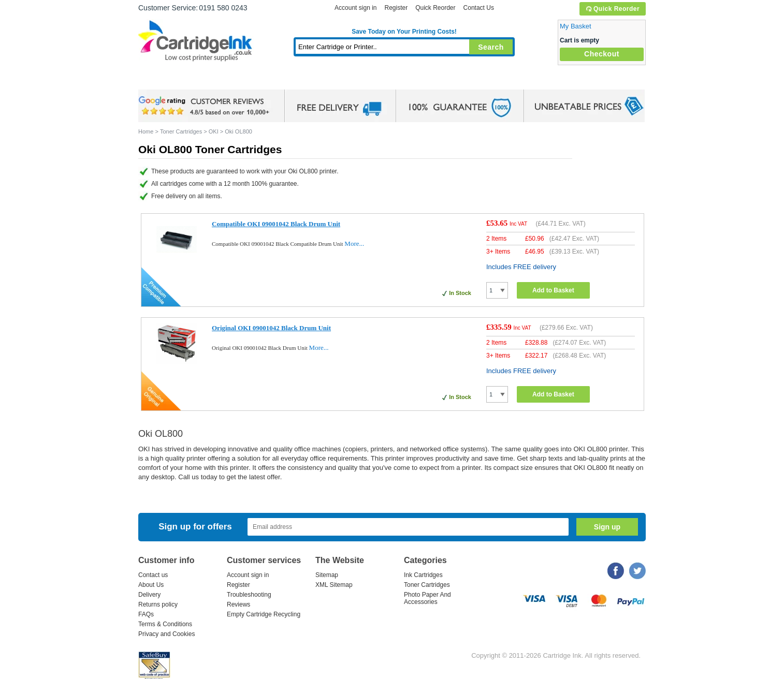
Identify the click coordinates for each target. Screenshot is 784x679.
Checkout (602, 54)
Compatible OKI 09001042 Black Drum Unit (276, 224)
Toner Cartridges (297, 80)
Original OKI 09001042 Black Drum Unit (271, 328)
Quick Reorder (612, 9)
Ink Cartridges (217, 80)
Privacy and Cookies (166, 634)
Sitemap (327, 575)
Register (396, 8)
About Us (151, 585)
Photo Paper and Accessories (407, 80)
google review (206, 106)
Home (159, 80)
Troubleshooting (249, 595)
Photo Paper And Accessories (427, 598)
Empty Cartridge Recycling (264, 614)
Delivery (149, 595)
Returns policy (158, 604)
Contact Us (479, 8)
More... (354, 243)
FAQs (146, 614)
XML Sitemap (334, 585)
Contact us (153, 575)
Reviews (238, 604)
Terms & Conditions (165, 624)
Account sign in (355, 8)
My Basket (576, 26)
